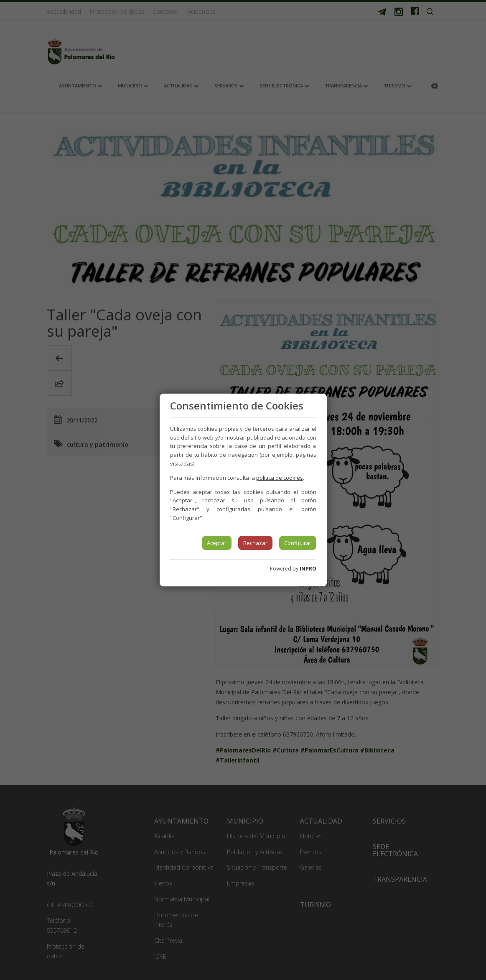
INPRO (308, 569)
